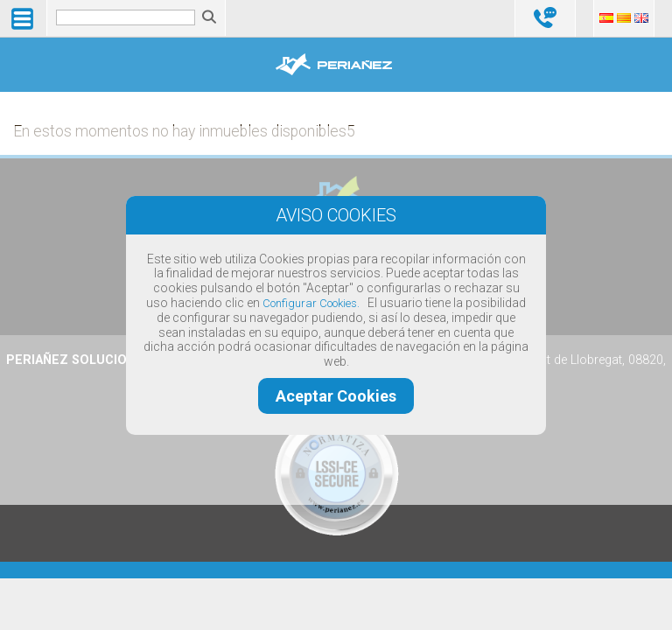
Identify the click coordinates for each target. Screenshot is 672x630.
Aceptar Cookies (336, 396)
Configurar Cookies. (311, 303)
